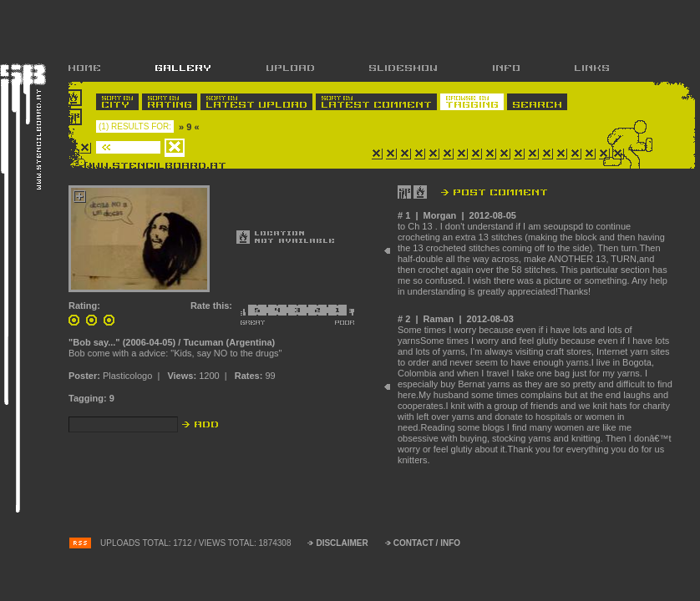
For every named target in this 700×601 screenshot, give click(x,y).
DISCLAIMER (342, 543)
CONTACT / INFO (427, 543)
